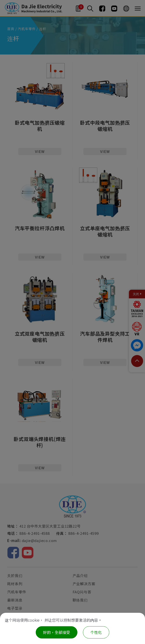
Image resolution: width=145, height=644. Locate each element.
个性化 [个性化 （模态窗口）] (96, 632)
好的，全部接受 (57, 632)
